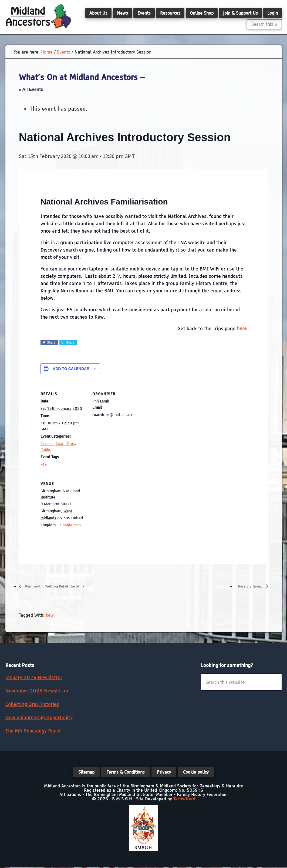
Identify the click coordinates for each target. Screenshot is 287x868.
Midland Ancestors (38, 16)
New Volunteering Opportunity (39, 718)
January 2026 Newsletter (34, 678)
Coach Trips (65, 444)
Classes (47, 444)
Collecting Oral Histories (32, 704)
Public (46, 450)
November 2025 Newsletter (37, 691)
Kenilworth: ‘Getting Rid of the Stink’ (61, 586)
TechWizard (184, 799)
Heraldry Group (248, 586)
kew (44, 464)
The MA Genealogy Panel (33, 731)
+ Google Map (69, 525)
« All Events (31, 89)
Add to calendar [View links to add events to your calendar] (71, 369)
